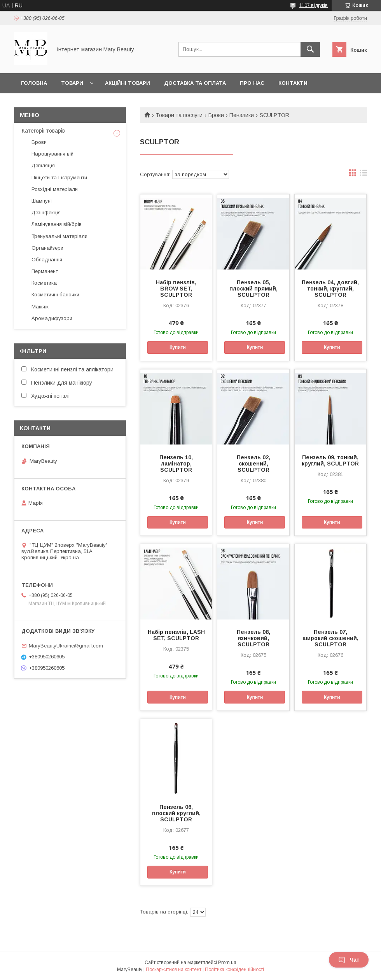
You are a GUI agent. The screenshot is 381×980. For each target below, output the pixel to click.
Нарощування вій (52, 154)
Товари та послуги (179, 115)
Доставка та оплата (195, 83)
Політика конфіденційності (234, 969)
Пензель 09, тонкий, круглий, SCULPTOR (330, 460)
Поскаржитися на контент (174, 969)
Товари (72, 83)
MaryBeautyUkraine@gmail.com (66, 646)
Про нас (252, 83)
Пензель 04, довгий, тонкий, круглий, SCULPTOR (330, 289)
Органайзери (47, 248)
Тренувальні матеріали (59, 236)
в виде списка (364, 175)
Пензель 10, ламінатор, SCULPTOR (176, 464)
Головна (34, 83)
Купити (178, 347)
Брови (216, 115)
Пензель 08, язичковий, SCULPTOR (253, 638)
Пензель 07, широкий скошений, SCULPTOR (330, 638)
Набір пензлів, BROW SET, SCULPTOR (176, 289)
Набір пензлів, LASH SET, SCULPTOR (176, 635)
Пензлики (242, 115)
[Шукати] (310, 49)
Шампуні (42, 201)
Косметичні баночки (55, 295)
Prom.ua (227, 962)
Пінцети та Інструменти (59, 178)
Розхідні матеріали (55, 189)
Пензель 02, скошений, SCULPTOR (253, 464)
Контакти (293, 83)
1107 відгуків (314, 5)
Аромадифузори (52, 318)
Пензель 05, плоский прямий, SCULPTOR (253, 289)
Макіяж (40, 307)
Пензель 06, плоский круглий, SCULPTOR (176, 813)
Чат (349, 960)
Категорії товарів (43, 131)
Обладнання (47, 260)
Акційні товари (128, 83)
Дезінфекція (46, 213)
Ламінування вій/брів (57, 224)
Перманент (45, 271)
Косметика (44, 283)
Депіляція (43, 165)
